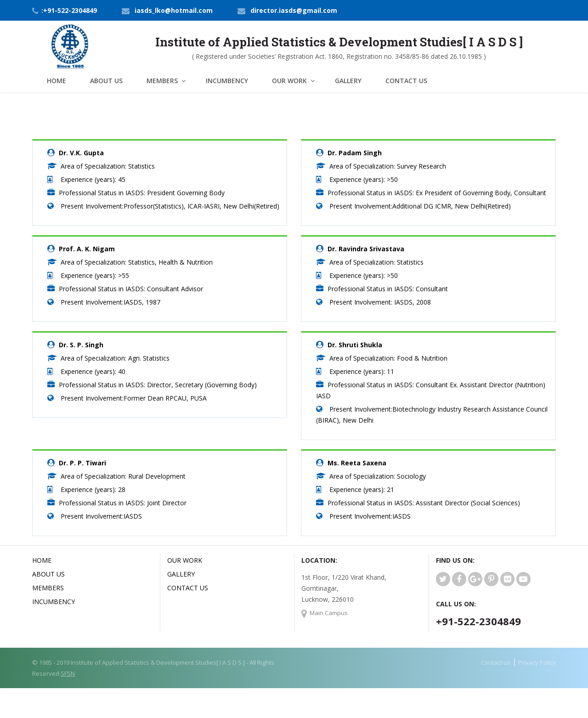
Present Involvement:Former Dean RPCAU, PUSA (134, 398)
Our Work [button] (289, 81)
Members (48, 588)
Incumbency (227, 81)
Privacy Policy (537, 662)
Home (57, 81)
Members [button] (162, 81)
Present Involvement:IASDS (101, 516)
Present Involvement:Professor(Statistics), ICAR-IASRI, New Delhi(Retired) (170, 206)
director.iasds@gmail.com (294, 10)
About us (48, 574)
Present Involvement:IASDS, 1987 (110, 302)
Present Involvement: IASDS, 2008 (380, 302)
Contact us (496, 662)
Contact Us (406, 81)
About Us (106, 81)
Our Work (185, 560)
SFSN (68, 673)
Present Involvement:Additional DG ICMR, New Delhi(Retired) (420, 206)
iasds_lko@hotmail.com (174, 10)
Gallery (348, 81)
